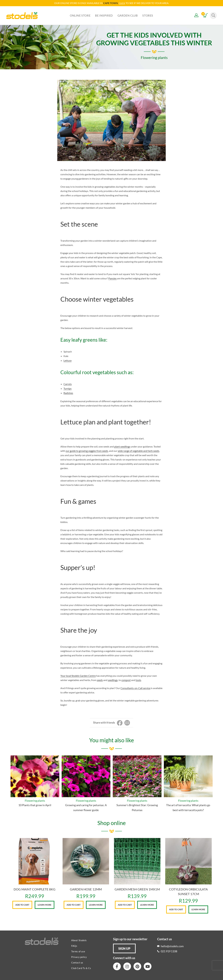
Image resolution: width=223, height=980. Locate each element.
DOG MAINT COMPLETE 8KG (35, 889)
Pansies (113, 278)
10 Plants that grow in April (35, 805)
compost (126, 680)
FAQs (74, 946)
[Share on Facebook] (120, 723)
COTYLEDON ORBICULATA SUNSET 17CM (188, 891)
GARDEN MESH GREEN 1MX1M (137, 889)
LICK (123, 3)
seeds (100, 680)
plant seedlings (122, 446)
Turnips (68, 388)
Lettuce (68, 360)
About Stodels (79, 940)
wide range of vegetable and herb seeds (138, 451)
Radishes (68, 393)
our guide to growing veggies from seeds (87, 451)
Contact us (77, 962)
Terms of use (78, 951)
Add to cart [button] (22, 905)
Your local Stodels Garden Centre (78, 676)
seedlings (113, 680)
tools (138, 680)
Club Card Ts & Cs (81, 968)
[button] (124, 948)
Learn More (45, 905)
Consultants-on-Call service (135, 688)
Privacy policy (79, 957)
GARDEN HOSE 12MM (86, 889)
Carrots (68, 384)
